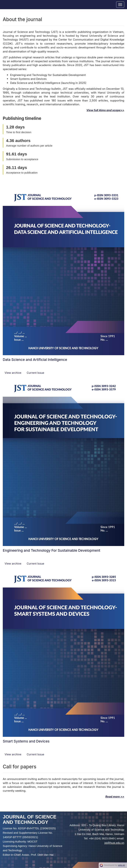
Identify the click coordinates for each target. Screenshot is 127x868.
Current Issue (35, 373)
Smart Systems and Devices (26, 741)
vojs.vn (121, 865)
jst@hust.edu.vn (114, 843)
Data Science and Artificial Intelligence (35, 360)
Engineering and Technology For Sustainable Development (52, 551)
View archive (13, 373)
